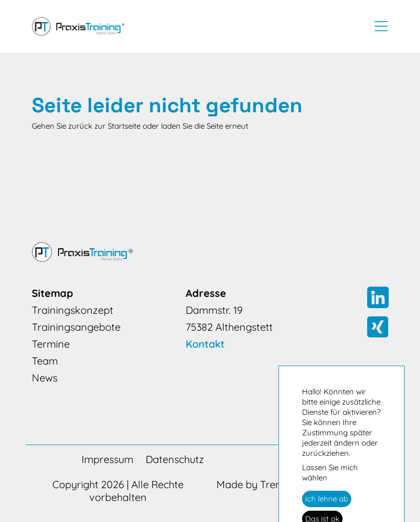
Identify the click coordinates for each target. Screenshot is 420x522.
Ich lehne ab (327, 499)
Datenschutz (175, 459)
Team (45, 361)
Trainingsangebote (76, 327)
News (45, 378)
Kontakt (205, 344)
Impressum (107, 459)
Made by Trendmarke (267, 484)
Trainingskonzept (73, 310)
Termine (51, 344)
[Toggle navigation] (378, 26)
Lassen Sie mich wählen (330, 473)
